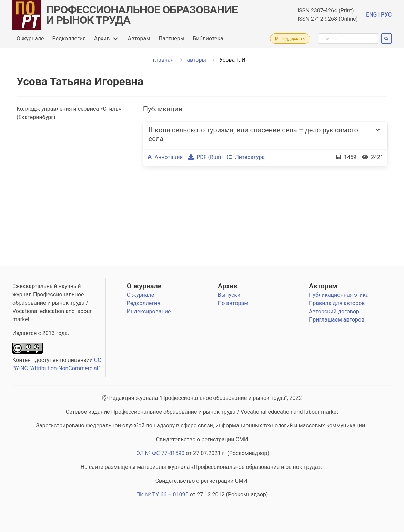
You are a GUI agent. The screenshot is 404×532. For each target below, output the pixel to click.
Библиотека (208, 38)
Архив (102, 38)
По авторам (233, 303)
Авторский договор (334, 311)
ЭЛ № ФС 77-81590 (160, 453)
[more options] (378, 135)
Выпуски (229, 295)
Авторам (139, 38)
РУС (386, 15)
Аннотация (165, 157)
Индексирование (149, 311)
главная (163, 60)
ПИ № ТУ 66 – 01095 (162, 495)
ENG (371, 15)
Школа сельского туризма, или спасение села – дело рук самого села (253, 134)
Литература (246, 157)
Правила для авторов (337, 303)
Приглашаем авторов (337, 320)
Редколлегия (69, 38)
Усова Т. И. (233, 60)
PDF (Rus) (205, 157)
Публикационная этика (339, 295)
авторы (196, 60)
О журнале (30, 38)
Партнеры (171, 38)
